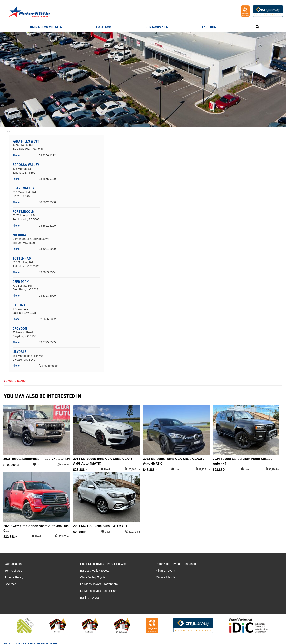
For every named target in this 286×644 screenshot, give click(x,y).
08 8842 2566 (47, 202)
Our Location (13, 564)
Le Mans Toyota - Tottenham (238, 564)
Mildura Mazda (157, 577)
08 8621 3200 (47, 225)
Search (253, 27)
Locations (104, 27)
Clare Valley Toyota (89, 577)
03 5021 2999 (47, 249)
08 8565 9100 (47, 179)
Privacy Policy (14, 577)
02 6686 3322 (47, 319)
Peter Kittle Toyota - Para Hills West (100, 564)
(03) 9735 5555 (48, 366)
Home (8, 131)
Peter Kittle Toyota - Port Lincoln (169, 564)
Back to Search (17, 381)
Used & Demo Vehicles (46, 27)
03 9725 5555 (47, 342)
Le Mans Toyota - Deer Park (238, 570)
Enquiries (209, 27)
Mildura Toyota (157, 570)
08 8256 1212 (47, 155)
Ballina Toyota (229, 577)
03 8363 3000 (47, 295)
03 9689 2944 (47, 272)
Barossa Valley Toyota (91, 570)
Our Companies (157, 27)
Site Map (11, 584)
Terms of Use (14, 570)
